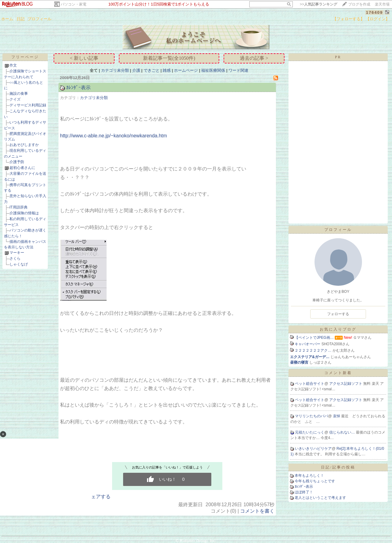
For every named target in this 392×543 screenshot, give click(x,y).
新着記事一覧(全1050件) (169, 58)
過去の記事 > (254, 58)
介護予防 (17, 162)
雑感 (167, 70)
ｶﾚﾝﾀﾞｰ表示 (78, 88)
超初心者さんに (22, 168)
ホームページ (186, 70)
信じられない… (343, 432)
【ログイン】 (378, 19)
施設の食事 (19, 94)
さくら (15, 258)
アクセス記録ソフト (346, 384)
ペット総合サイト (310, 384)
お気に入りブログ (338, 329)
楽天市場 (382, 4)
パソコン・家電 (73, 4)
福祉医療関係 (213, 70)
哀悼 (337, 416)
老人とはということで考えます (320, 498)
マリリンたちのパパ (311, 416)
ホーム (7, 19)
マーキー (17, 253)
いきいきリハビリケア (313, 449)
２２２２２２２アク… (313, 350)
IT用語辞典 (19, 207)
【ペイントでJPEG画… (314, 338)
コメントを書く (257, 511)
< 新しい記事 (84, 58)
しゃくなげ (19, 264)
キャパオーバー (307, 344)
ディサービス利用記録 (28, 105)
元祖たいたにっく (310, 432)
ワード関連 (238, 70)
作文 (13, 65)
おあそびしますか (24, 145)
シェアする (98, 497)
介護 (136, 70)
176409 (374, 12)
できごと (152, 70)
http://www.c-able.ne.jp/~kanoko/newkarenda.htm (113, 136)
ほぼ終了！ (304, 492)
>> (318, 4)
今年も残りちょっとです (315, 481)
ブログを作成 (359, 4)
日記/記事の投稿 (338, 467)
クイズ (15, 99)
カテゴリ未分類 (115, 70)
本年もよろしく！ (309, 476)
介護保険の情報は (24, 213)
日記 (21, 19)
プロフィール (40, 19)
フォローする (338, 314)
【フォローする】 (349, 19)
